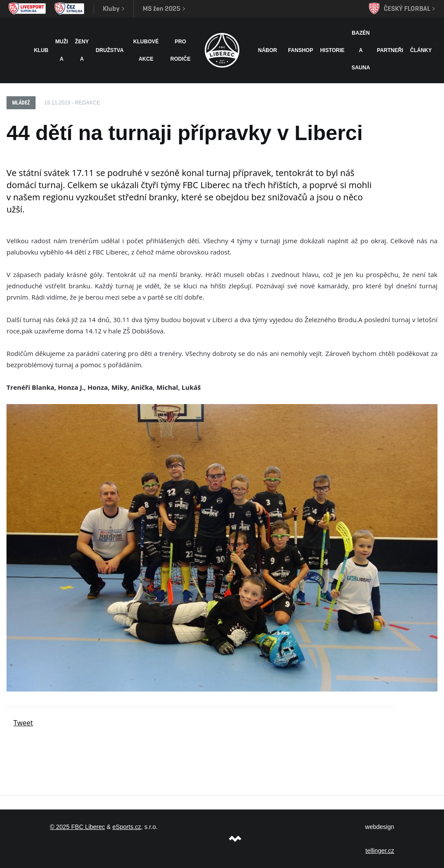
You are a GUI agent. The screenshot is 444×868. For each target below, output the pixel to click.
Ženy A (82, 50)
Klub (41, 50)
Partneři (390, 50)
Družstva (110, 50)
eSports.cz (127, 827)
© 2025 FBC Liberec (77, 827)
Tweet (23, 723)
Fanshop (300, 50)
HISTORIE (332, 50)
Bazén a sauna (361, 50)
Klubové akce (146, 50)
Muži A (62, 50)
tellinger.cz (380, 851)
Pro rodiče (181, 50)
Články (421, 50)
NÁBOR (268, 50)
